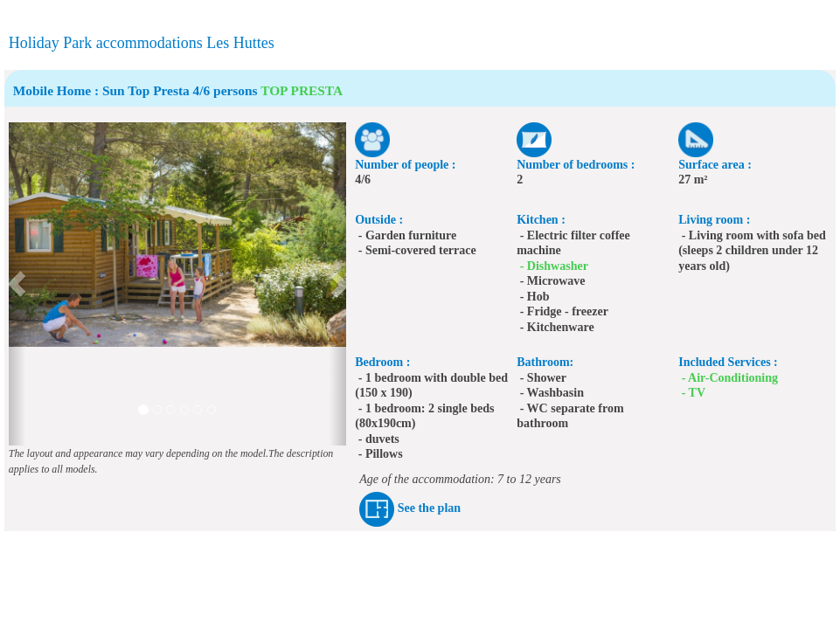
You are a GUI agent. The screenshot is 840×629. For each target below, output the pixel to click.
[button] (17, 284)
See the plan (429, 508)
